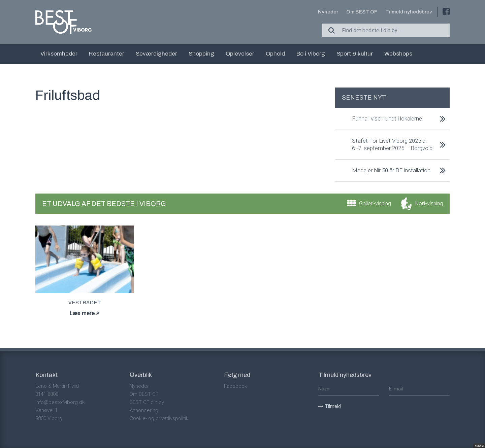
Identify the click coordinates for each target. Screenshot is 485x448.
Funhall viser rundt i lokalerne (387, 118)
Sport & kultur (355, 54)
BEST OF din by (147, 402)
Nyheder (328, 12)
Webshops (398, 54)
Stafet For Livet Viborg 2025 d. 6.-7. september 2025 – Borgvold (392, 144)
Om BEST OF (362, 12)
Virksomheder (59, 54)
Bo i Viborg (311, 54)
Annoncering (144, 410)
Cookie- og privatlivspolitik (159, 418)
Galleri (375, 203)
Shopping (201, 54)
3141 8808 (47, 394)
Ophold (275, 54)
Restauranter (107, 54)
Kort (429, 203)
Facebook (235, 386)
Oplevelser (240, 54)
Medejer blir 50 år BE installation (391, 170)
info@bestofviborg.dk (60, 402)
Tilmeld (330, 406)
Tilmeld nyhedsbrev (409, 12)
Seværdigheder (156, 54)
